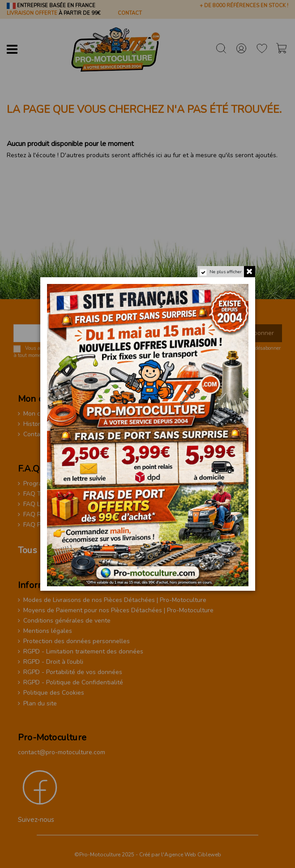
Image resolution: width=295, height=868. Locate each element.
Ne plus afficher (225, 272)
